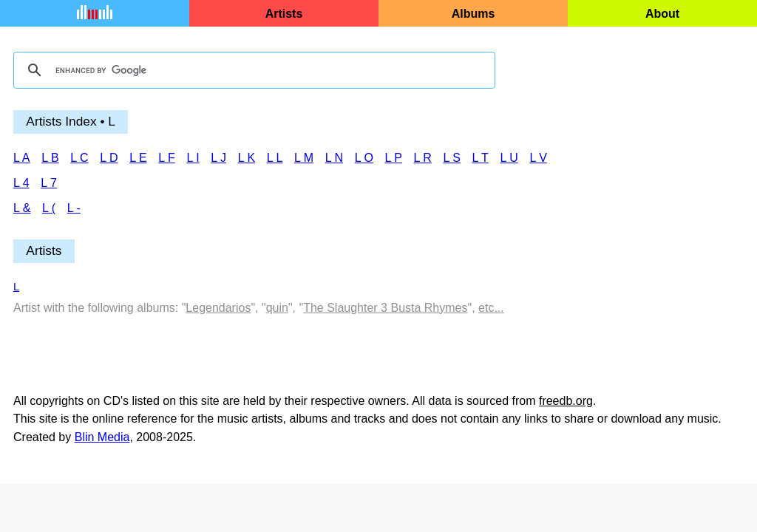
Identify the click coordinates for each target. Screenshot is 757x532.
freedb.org (566, 401)
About (662, 14)
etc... (491, 308)
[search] (252, 70)
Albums (473, 14)
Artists (284, 14)
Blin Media (102, 437)
